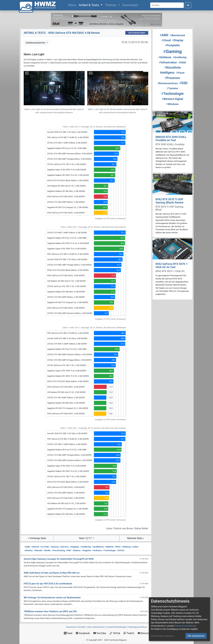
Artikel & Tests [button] (89, 5)
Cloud (166, 40)
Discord (143, 633)
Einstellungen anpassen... (163, 636)
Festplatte (173, 45)
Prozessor (172, 78)
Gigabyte (74, 547)
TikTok (115, 633)
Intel (182, 62)
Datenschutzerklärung (185, 626)
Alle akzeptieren (196, 636)
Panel (180, 73)
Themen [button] (111, 5)
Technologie (109, 550)
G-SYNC (45, 547)
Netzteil (38, 550)
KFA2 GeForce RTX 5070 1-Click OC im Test (172, 266)
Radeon (77, 550)
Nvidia (47, 550)
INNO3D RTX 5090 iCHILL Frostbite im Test (171, 139)
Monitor (29, 550)
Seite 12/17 (86, 538)
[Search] (167, 5)
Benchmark (177, 35)
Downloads (130, 5)
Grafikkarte (98, 547)
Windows (172, 104)
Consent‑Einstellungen (116, 627)
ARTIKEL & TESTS (35, 33)
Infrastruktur (168, 62)
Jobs (89, 627)
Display (178, 40)
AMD (27, 547)
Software (97, 550)
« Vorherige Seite (37, 538)
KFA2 (118, 547)
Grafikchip (86, 547)
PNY (69, 550)
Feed (68, 633)
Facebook (83, 633)
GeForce (64, 547)
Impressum (71, 627)
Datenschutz (99, 627)
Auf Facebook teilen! (137, 33)
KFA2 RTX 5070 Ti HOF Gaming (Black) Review (170, 201)
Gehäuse (165, 57)
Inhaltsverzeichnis (36, 43)
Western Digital (173, 99)
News (73, 5)
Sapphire (86, 550)
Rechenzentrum (168, 83)
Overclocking (58, 550)
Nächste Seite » (136, 538)
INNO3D (109, 547)
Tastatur (172, 88)
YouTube (100, 633)
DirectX (35, 547)
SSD (183, 83)
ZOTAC (121, 550)
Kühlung (126, 547)
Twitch (129, 633)
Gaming (54, 547)
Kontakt (82, 627)
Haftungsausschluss (138, 627)
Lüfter (135, 547)
